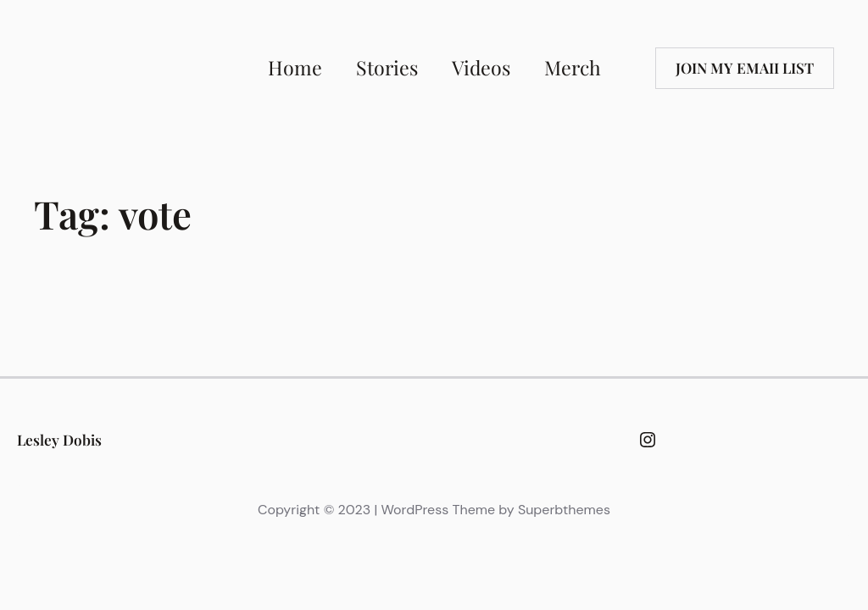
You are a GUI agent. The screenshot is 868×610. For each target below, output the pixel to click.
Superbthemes (564, 510)
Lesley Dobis (59, 439)
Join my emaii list (745, 67)
